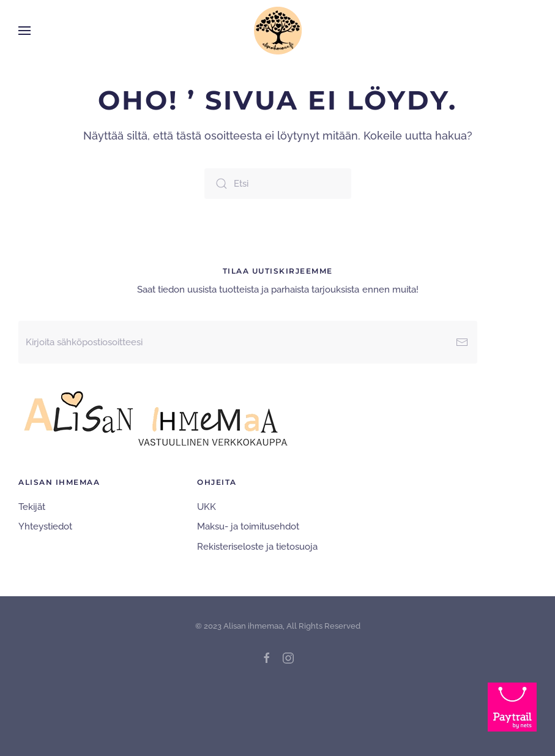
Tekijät (32, 507)
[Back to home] (278, 31)
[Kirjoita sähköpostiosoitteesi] (248, 342)
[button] (24, 31)
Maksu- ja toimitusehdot (248, 526)
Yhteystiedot (45, 526)
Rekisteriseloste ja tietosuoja (257, 547)
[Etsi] (278, 184)
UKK (207, 507)
